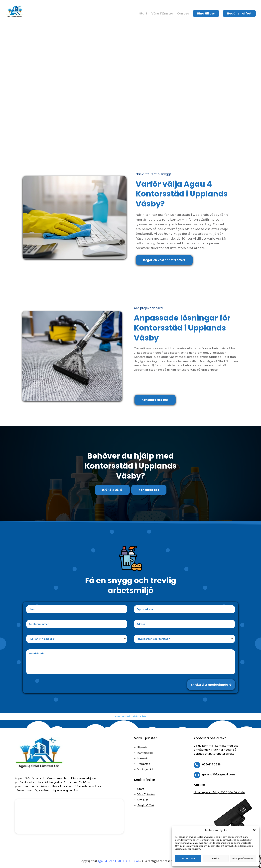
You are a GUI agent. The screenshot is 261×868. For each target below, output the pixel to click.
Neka (216, 858)
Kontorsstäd (122, 716)
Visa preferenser (243, 858)
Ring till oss (206, 14)
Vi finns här (139, 716)
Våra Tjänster (162, 14)
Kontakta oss (149, 490)
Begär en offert (239, 14)
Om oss (183, 14)
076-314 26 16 (112, 490)
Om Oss (143, 800)
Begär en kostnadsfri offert (164, 260)
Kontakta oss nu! (155, 400)
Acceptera (188, 858)
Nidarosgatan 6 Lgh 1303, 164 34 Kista (219, 792)
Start (143, 14)
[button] (254, 830)
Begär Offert (146, 805)
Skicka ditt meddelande (209, 685)
